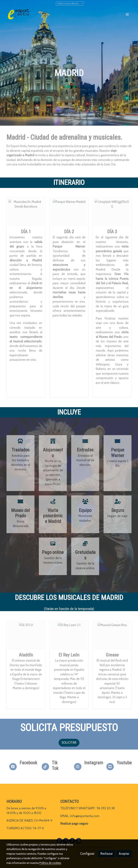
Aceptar (124, 854)
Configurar (87, 854)
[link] (19, 14)
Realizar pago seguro (74, 824)
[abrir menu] (127, 14)
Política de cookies (50, 863)
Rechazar (107, 854)
